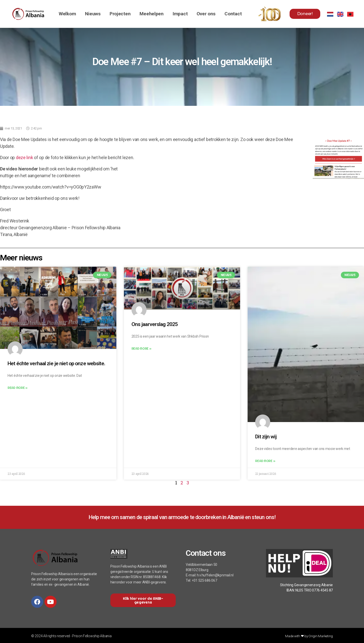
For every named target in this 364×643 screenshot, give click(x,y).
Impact (180, 14)
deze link (25, 157)
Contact (233, 14)
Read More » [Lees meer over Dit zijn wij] (265, 461)
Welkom (67, 14)
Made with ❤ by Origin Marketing (308, 636)
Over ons (206, 14)
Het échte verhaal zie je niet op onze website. (56, 363)
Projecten (120, 14)
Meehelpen (152, 14)
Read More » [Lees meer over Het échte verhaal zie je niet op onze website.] (17, 388)
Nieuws (93, 14)
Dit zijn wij (266, 437)
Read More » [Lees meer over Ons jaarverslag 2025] (141, 349)
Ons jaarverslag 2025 (155, 324)
